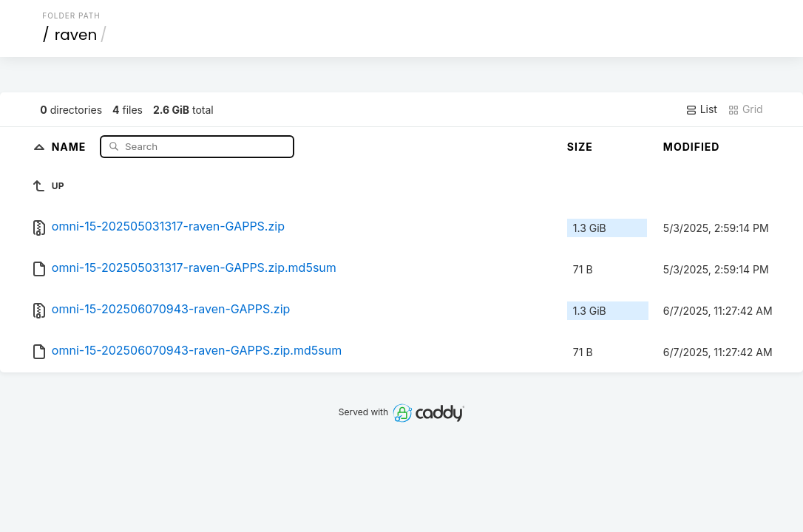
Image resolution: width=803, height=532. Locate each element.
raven (76, 35)
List (701, 109)
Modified (692, 147)
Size (580, 147)
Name (71, 146)
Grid (745, 109)
